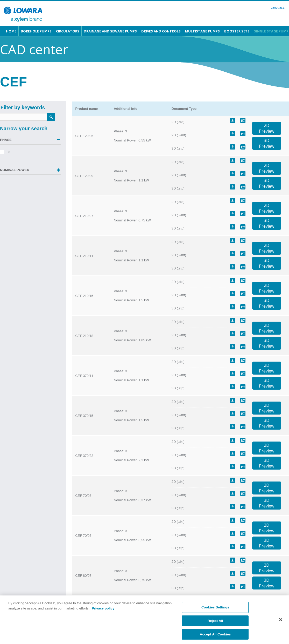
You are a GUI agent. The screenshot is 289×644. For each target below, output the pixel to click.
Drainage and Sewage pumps (110, 31)
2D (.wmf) (179, 135)
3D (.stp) (178, 148)
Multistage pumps (202, 31)
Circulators (68, 31)
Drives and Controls (161, 31)
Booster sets (237, 31)
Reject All (215, 627)
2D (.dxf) (178, 122)
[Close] (281, 626)
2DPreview (267, 128)
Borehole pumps (36, 31)
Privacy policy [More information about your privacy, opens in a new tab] (103, 615)
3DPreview (267, 143)
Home (11, 31)
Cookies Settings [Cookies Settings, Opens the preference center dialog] (215, 614)
